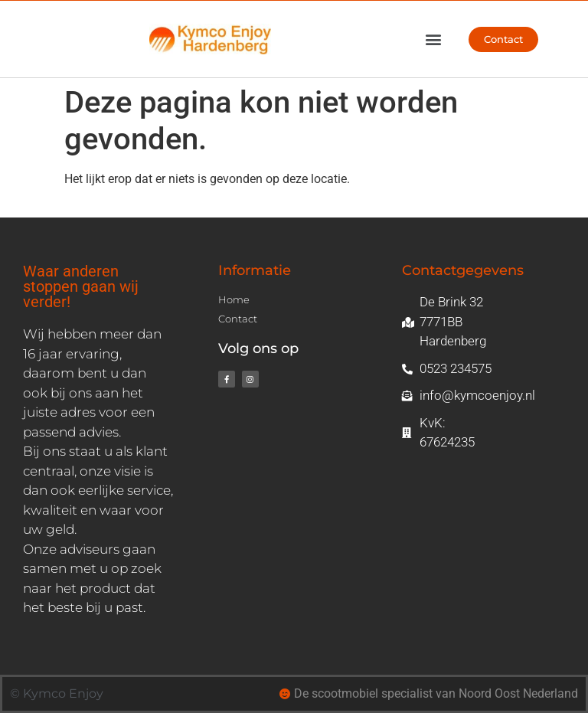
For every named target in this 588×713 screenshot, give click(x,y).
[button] (433, 39)
